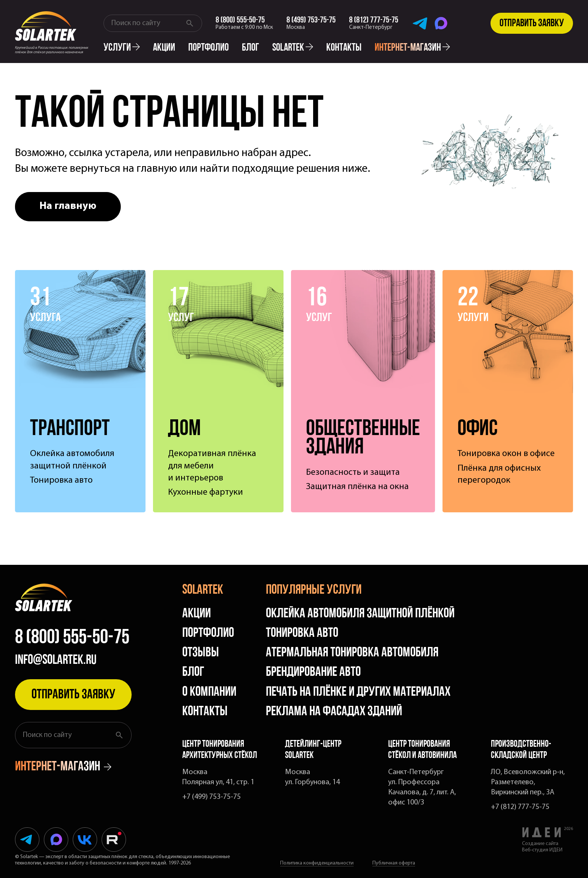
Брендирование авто (313, 672)
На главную (68, 206)
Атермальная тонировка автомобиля (352, 653)
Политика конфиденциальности (317, 863)
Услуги (122, 48)
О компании (209, 692)
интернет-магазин (412, 48)
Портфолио (208, 48)
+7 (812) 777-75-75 (520, 807)
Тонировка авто (302, 633)
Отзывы (201, 653)
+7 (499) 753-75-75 (211, 797)
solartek (293, 48)
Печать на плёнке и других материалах (358, 692)
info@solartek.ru (56, 660)
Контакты (344, 48)
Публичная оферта (394, 863)
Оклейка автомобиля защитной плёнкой (360, 614)
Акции (164, 48)
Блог (250, 48)
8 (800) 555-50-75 (72, 638)
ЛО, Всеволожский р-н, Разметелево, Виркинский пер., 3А (528, 782)
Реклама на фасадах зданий (334, 712)
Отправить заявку (532, 24)
